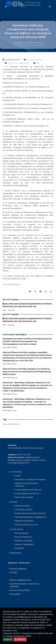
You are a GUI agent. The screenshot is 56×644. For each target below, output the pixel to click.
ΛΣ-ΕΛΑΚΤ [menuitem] (14, 573)
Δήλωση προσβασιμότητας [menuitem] (21, 580)
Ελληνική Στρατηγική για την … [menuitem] (27, 525)
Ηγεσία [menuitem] (18, 476)
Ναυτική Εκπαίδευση (12, 284)
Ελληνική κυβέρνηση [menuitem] (18, 569)
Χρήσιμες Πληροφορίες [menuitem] (24, 544)
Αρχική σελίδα (18, 43)
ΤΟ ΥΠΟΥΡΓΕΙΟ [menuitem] (16, 472)
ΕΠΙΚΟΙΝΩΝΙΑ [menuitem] (15, 553)
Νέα (38, 63)
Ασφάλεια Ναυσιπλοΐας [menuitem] (24, 521)
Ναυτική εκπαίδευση (35, 60)
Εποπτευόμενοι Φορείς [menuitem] (24, 497)
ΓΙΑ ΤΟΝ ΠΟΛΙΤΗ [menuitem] (17, 529)
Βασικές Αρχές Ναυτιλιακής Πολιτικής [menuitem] (30, 513)
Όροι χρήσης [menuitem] (15, 594)
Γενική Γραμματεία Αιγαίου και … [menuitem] (28, 494)
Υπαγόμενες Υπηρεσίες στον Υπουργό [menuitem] (30, 480)
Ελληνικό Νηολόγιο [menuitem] (23, 506)
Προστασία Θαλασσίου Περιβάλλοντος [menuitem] (30, 517)
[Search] (50, 6)
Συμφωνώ (8, 639)
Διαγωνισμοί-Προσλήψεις (34, 43)
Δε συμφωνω (20, 639)
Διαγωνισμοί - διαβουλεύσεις (19, 63)
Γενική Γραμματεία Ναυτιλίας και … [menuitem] (29, 490)
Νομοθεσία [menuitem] (19, 548)
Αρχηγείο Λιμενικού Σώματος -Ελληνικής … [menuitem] (27, 485)
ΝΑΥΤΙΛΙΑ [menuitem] (14, 502)
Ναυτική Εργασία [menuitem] (22, 533)
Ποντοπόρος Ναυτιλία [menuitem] (24, 510)
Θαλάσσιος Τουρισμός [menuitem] (24, 541)
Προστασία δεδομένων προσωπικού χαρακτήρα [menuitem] (24, 585)
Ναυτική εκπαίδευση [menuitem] (23, 537)
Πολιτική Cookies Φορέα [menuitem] (20, 590)
